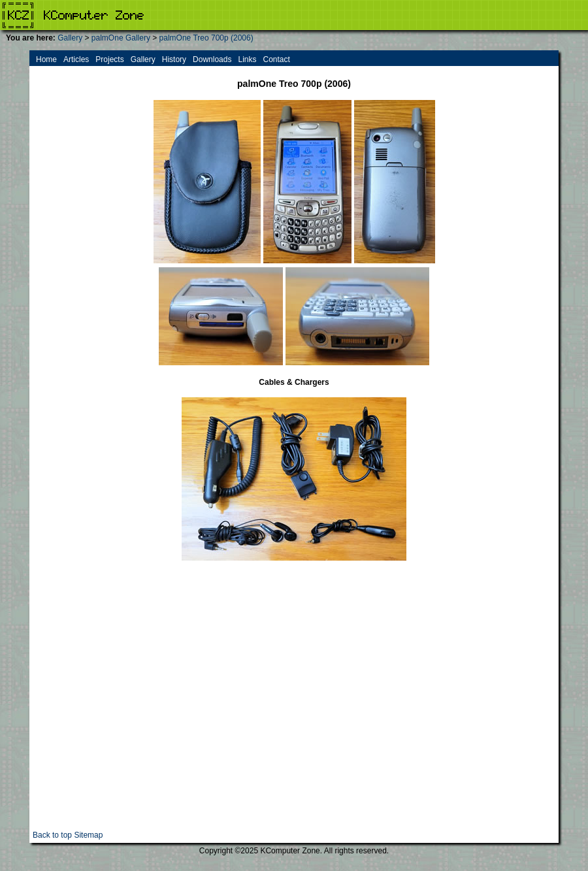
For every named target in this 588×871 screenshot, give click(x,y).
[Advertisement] (122, 708)
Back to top (52, 835)
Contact (276, 59)
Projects (109, 59)
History (174, 59)
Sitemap (88, 835)
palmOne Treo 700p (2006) (206, 38)
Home (46, 59)
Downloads (212, 59)
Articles (76, 59)
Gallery (70, 38)
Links (247, 59)
